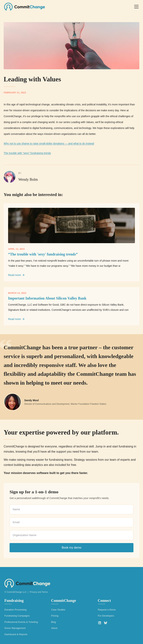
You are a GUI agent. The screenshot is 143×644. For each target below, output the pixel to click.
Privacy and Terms (39, 592)
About (54, 628)
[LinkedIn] (100, 623)
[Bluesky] (106, 623)
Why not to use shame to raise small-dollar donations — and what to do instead (49, 143)
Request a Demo (107, 610)
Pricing (55, 616)
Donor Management (15, 628)
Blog (53, 622)
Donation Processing (15, 610)
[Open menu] (136, 7)
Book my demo (72, 548)
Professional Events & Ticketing (21, 622)
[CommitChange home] (25, 7)
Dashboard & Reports (16, 634)
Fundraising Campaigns (17, 616)
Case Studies (58, 610)
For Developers (106, 616)
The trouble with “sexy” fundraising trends (27, 153)
